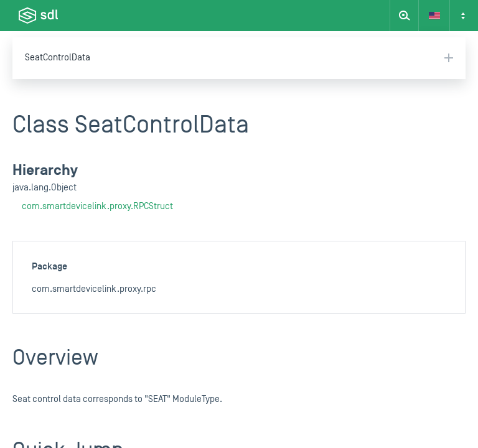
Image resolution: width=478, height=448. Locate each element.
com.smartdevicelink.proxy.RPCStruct (97, 206)
